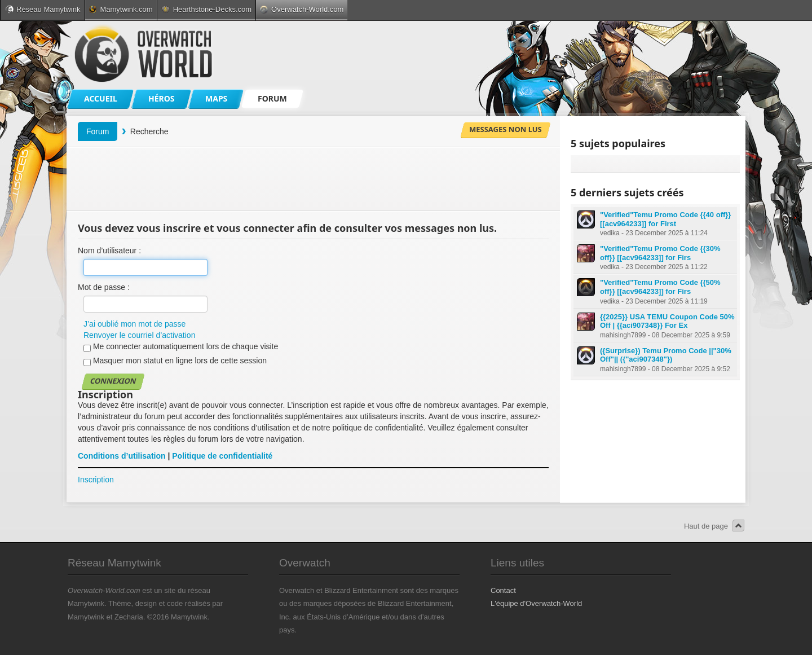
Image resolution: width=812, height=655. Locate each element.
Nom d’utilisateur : (109, 250)
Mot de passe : (104, 287)
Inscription (96, 480)
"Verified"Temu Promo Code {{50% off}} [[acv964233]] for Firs (660, 287)
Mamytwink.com (121, 9)
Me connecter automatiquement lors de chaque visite (181, 347)
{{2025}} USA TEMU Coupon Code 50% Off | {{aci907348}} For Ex (667, 321)
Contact (503, 590)
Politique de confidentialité (222, 456)
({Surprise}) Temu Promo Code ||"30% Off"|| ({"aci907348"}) (666, 355)
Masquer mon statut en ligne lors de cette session (175, 361)
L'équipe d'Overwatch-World (536, 603)
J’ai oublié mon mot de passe (134, 324)
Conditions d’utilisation (122, 456)
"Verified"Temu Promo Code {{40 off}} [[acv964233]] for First (665, 219)
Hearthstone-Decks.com (206, 9)
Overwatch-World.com (302, 9)
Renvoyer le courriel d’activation (139, 335)
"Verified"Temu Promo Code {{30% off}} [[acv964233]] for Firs (660, 253)
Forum (98, 131)
